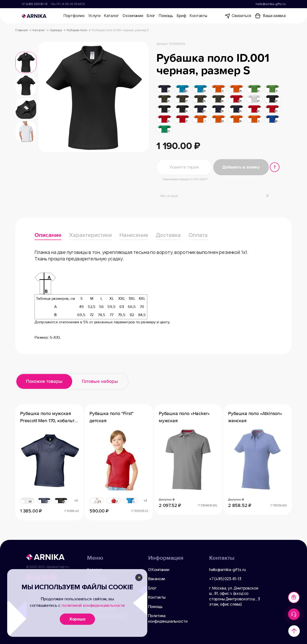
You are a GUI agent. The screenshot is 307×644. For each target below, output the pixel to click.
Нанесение (134, 235)
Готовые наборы (100, 381)
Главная (23, 30)
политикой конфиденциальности (93, 605)
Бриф (181, 16)
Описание (48, 235)
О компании (133, 16)
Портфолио (74, 16)
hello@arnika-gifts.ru (271, 4)
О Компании (159, 570)
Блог (151, 16)
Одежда (58, 30)
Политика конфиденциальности (168, 619)
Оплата (198, 235)
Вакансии (157, 579)
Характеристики (90, 235)
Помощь (166, 16)
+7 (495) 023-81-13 (35, 4)
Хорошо (77, 619)
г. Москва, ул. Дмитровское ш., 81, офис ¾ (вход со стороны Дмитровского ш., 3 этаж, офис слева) (234, 596)
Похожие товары (44, 381)
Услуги (94, 16)
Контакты (198, 16)
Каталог (112, 16)
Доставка (168, 235)
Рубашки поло (79, 30)
